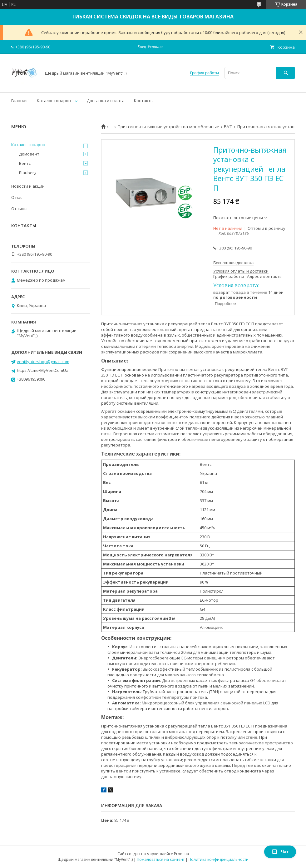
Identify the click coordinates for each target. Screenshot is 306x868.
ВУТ (228, 127)
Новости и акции (28, 186)
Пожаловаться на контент (161, 859)
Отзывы (19, 209)
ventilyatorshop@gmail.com (43, 362)
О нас (17, 197)
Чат (280, 852)
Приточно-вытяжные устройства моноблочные (168, 127)
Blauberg (28, 173)
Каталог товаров (54, 101)
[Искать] (286, 73)
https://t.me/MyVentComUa (43, 370)
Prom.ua (181, 854)
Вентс (25, 163)
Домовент (29, 154)
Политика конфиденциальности (219, 859)
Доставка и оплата (106, 101)
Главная (19, 101)
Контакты (144, 101)
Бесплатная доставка (233, 263)
